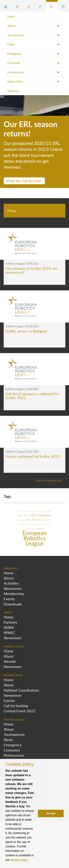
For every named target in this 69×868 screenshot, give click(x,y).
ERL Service (25, 515)
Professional (15, 72)
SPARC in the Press (32, 524)
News (11, 44)
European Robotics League (34, 538)
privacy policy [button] (19, 860)
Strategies (47, 511)
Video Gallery (31, 529)
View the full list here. (24, 181)
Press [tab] (12, 211)
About (11, 26)
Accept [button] (51, 813)
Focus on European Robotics (31, 511)
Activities (11, 583)
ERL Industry (45, 524)
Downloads (13, 604)
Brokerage (22, 520)
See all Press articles (49, 480)
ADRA (9, 627)
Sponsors (13, 91)
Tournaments (16, 35)
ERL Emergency (41, 515)
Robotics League (14, 719)
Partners (10, 622)
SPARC (8, 612)
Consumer (14, 63)
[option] (34, 142)
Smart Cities (15, 81)
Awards (10, 661)
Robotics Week (13, 675)
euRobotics (11, 568)
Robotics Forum (14, 646)
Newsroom (13, 588)
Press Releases (34, 520)
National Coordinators (21, 690)
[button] (6, 6)
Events (40, 529)
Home (11, 16)
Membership (14, 594)
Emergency (14, 54)
